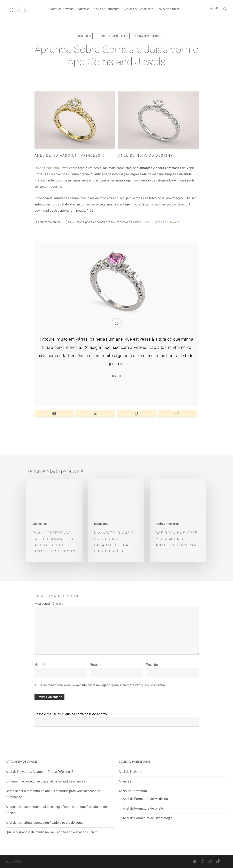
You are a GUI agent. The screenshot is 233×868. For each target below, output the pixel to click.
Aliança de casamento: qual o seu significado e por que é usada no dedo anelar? (58, 810)
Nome (40, 665)
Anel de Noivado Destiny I (147, 156)
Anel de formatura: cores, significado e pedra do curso (45, 823)
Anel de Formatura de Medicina (145, 799)
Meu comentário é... (49, 604)
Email (96, 665)
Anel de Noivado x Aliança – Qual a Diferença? (40, 772)
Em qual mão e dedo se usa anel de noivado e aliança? (45, 781)
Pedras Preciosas (147, 36)
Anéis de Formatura (133, 791)
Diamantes (83, 36)
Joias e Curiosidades (112, 36)
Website (152, 665)
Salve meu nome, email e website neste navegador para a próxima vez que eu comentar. (102, 685)
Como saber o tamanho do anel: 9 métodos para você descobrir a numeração (53, 794)
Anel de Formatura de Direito (143, 808)
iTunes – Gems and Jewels (160, 222)
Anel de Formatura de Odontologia (148, 818)
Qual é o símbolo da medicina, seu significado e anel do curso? (51, 832)
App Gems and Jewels (54, 168)
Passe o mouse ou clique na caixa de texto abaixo (71, 714)
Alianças (125, 781)
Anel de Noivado (130, 772)
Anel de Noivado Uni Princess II (70, 156)
